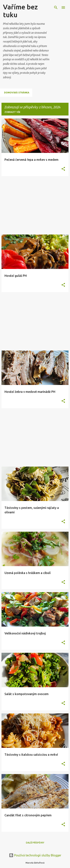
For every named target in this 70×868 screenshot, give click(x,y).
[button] (63, 169)
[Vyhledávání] (56, 7)
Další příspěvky (35, 843)
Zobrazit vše (12, 112)
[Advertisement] (35, 205)
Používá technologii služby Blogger (35, 855)
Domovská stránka (17, 93)
